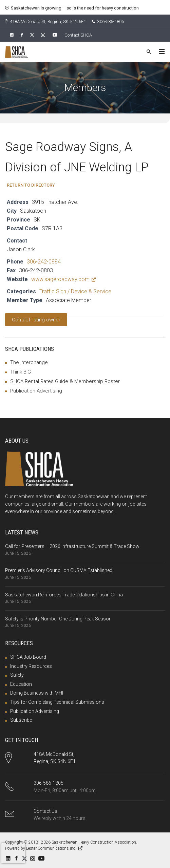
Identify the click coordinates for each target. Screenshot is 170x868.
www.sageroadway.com (63, 279)
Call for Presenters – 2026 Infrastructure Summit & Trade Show (72, 546)
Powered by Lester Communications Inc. (44, 848)
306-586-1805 (108, 22)
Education (21, 684)
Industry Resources (31, 666)
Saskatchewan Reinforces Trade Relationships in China (64, 595)
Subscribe (21, 720)
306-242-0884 (44, 262)
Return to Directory (31, 185)
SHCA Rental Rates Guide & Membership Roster (65, 381)
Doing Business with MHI (37, 693)
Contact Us (45, 811)
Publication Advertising (36, 391)
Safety (17, 675)
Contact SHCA (78, 35)
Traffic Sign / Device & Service (75, 291)
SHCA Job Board (28, 657)
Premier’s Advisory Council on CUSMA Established (59, 570)
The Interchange (29, 362)
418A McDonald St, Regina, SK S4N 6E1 (45, 22)
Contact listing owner (36, 320)
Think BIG (21, 372)
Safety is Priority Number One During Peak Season (58, 619)
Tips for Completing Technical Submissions (57, 702)
